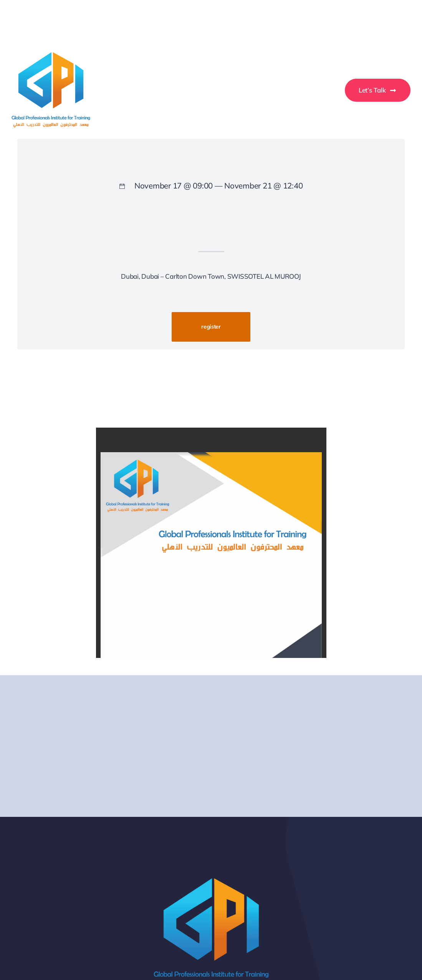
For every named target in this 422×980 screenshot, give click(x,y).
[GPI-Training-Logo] (51, 55)
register (211, 326)
